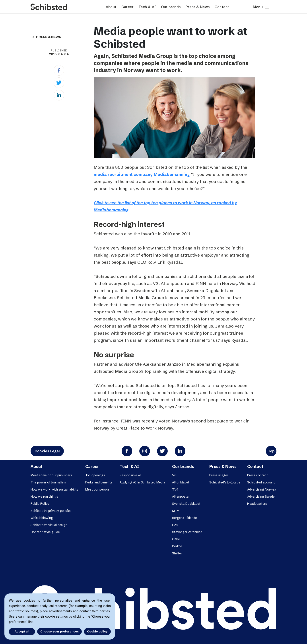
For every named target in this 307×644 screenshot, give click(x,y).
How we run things (44, 497)
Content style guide (45, 532)
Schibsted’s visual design (49, 525)
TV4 (175, 489)
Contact (222, 7)
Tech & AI (147, 7)
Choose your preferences (59, 631)
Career (127, 7)
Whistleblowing (42, 518)
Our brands (171, 7)
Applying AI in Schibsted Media (142, 482)
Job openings (95, 475)
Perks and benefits (99, 482)
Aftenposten (181, 497)
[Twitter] (59, 83)
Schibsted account (261, 482)
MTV (176, 511)
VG (174, 475)
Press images (219, 475)
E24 (175, 525)
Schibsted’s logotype (225, 482)
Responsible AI (130, 475)
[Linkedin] (59, 95)
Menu (261, 7)
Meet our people (97, 489)
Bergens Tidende (185, 518)
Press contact (257, 475)
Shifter (177, 553)
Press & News (198, 7)
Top (271, 451)
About (111, 7)
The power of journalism (48, 482)
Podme (177, 546)
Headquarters (257, 504)
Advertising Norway (262, 489)
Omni (176, 539)
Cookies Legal (47, 451)
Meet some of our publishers (51, 475)
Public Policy (40, 504)
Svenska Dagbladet (186, 504)
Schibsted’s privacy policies (51, 511)
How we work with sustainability (54, 489)
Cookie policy (97, 631)
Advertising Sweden (262, 497)
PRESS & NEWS (46, 37)
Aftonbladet (181, 482)
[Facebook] (59, 70)
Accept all (22, 631)
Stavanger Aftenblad (187, 532)
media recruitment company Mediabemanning (142, 174)
